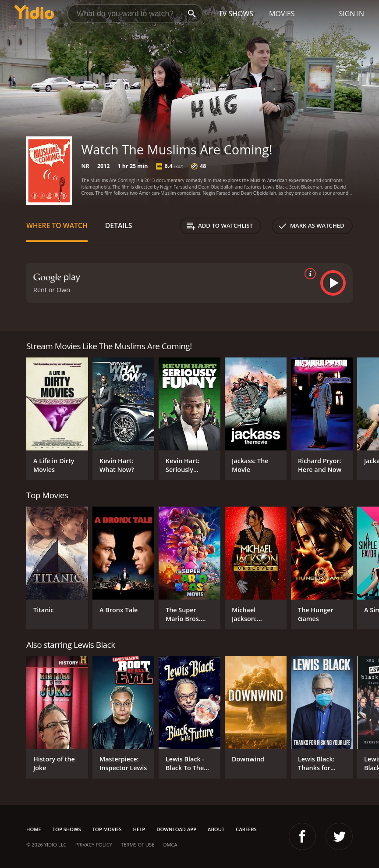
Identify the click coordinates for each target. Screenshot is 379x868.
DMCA (170, 845)
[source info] (308, 274)
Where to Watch (57, 225)
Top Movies (107, 829)
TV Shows (236, 14)
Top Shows (67, 829)
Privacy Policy (94, 845)
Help (139, 829)
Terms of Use (138, 845)
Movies (282, 14)
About (216, 829)
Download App (176, 829)
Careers (246, 829)
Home (34, 829)
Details (119, 225)
